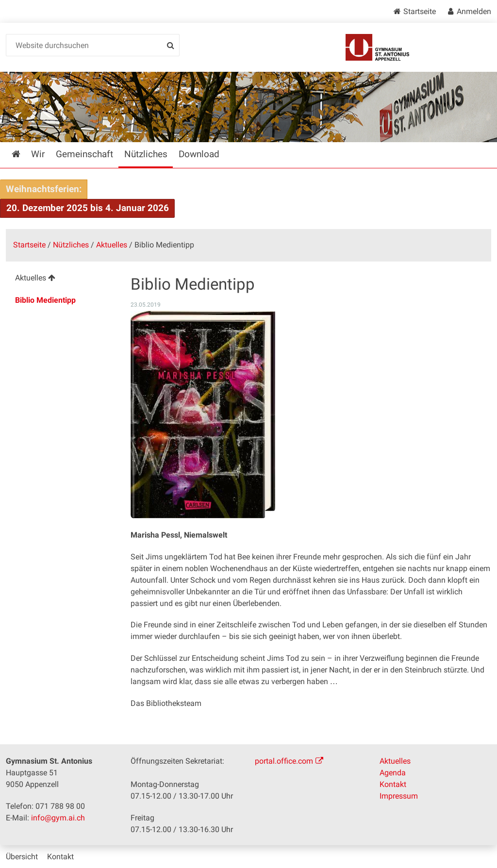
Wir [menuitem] (38, 154)
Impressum (399, 796)
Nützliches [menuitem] (146, 154)
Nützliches (71, 245)
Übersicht (22, 857)
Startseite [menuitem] (23, 154)
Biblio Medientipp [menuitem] (45, 300)
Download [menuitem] (199, 154)
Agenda (393, 773)
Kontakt (393, 784)
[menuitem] (62, 279)
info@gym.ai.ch (58, 818)
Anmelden (474, 11)
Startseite (420, 11)
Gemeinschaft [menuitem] (84, 154)
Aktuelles (112, 245)
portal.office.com (284, 761)
